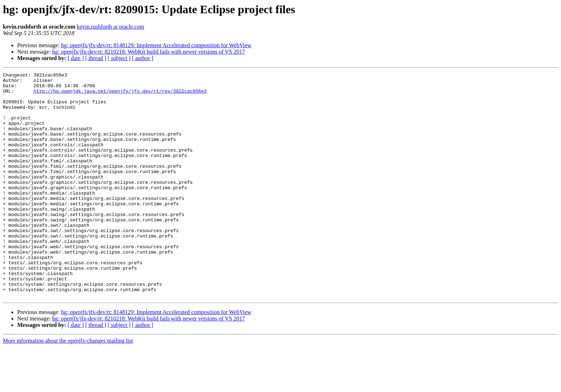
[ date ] (76, 58)
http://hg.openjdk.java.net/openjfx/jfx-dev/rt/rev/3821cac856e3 (120, 95)
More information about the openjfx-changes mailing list (68, 386)
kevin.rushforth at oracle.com (111, 27)
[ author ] (143, 58)
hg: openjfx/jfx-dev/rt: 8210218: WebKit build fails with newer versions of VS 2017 (149, 52)
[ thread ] (96, 58)
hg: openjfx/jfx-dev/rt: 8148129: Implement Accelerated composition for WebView (156, 45)
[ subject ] (119, 58)
